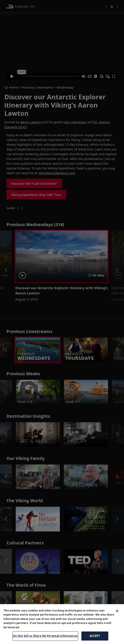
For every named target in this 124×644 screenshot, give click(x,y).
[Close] (117, 616)
